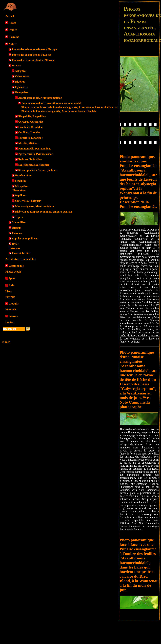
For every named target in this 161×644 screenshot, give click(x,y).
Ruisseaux (14, 248)
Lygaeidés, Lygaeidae (31, 138)
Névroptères (19, 190)
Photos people (13, 272)
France (13, 30)
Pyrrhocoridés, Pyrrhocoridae (36, 154)
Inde (11, 285)
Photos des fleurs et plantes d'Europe (33, 60)
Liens (8, 291)
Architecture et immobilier (21, 259)
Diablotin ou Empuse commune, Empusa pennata (44, 212)
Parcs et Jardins (21, 253)
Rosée (15, 244)
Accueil (10, 16)
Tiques (19, 217)
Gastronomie (16, 266)
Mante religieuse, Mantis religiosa (34, 206)
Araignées (21, 71)
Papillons (20, 195)
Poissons (17, 233)
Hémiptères (22, 92)
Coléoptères (22, 76)
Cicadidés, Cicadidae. (31, 127)
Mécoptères (22, 186)
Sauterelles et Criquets (28, 201)
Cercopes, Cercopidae (31, 122)
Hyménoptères (23, 175)
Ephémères (22, 87)
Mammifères (19, 222)
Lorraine (14, 37)
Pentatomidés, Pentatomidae (35, 149)
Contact (10, 322)
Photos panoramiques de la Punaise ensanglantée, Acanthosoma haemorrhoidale (70, 107)
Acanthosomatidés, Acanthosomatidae (40, 98)
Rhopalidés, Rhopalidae (32, 116)
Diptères (20, 82)
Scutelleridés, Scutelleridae (34, 165)
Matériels (11, 309)
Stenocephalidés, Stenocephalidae (37, 170)
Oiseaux (17, 228)
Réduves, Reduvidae (30, 159)
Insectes (16, 65)
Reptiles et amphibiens (25, 239)
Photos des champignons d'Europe (32, 55)
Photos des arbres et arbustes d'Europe (34, 49)
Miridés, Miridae (28, 143)
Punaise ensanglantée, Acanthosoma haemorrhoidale (52, 103)
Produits (14, 304)
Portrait (10, 297)
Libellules (21, 181)
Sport (12, 278)
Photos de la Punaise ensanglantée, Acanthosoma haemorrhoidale (59, 111)
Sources (13, 316)
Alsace (12, 23)
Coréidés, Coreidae (29, 132)
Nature (13, 44)
